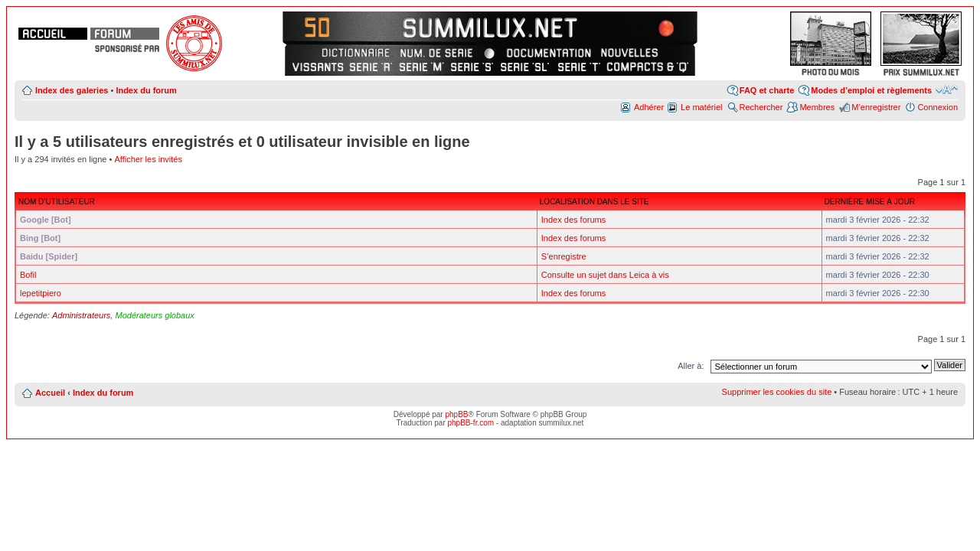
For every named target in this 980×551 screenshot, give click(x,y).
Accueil (50, 393)
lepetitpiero (41, 293)
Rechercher (761, 107)
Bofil (28, 275)
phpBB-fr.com (471, 423)
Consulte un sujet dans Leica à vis (605, 275)
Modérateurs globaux (154, 315)
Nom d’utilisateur (57, 202)
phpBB (456, 414)
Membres (817, 107)
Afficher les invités (148, 159)
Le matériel (701, 107)
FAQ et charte (767, 90)
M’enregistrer (876, 107)
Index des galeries (72, 90)
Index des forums (573, 220)
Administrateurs (81, 315)
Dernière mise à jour (870, 202)
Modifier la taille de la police (947, 90)
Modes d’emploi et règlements (871, 90)
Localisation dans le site (595, 202)
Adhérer (649, 107)
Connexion (938, 107)
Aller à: (691, 366)
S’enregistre (564, 256)
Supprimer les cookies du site (777, 392)
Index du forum (146, 90)
